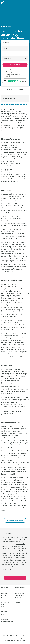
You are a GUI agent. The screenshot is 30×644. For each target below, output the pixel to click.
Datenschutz (8, 638)
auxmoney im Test (19, 593)
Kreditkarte (4, 607)
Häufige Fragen (5, 619)
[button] (26, 98)
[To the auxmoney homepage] (7, 27)
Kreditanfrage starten (15, 578)
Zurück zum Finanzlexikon (15, 520)
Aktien (20, 121)
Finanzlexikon (15, 90)
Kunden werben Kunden (7, 622)
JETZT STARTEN (15, 65)
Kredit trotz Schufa (20, 595)
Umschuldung (5, 593)
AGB (14, 638)
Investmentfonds (7, 150)
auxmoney (4, 90)
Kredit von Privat (19, 598)
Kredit (9, 90)
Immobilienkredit (5, 602)
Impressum (19, 636)
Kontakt (25, 636)
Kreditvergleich (5, 600)
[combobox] (15, 58)
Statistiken (4, 615)
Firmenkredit (4, 604)
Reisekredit (18, 591)
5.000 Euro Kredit (5, 591)
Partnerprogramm (20, 638)
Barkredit (4, 595)
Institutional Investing (9, 640)
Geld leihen (4, 598)
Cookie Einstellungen (21, 640)
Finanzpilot (18, 602)
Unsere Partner (5, 617)
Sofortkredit (21, 544)
